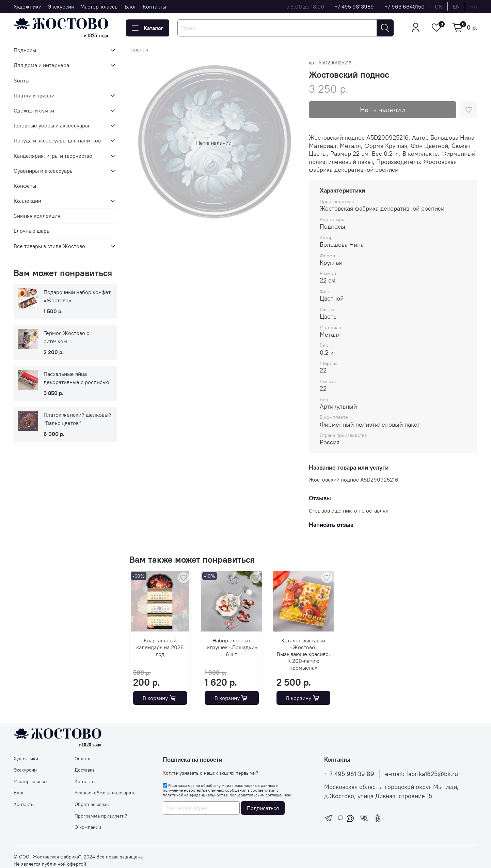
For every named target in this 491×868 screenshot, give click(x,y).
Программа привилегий (101, 816)
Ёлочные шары (32, 231)
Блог (131, 6)
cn (439, 6)
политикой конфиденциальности (194, 795)
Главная (139, 49)
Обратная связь (92, 804)
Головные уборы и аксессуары (51, 125)
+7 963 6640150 (405, 6)
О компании (88, 827)
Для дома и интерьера (41, 65)
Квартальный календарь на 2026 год (160, 647)
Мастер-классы (99, 6)
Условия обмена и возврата (105, 793)
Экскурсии (61, 6)
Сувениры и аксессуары (44, 171)
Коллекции (27, 201)
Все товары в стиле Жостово (49, 246)
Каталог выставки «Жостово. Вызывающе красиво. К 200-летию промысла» (303, 654)
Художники (28, 6)
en (456, 6)
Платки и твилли (34, 95)
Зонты (21, 80)
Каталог (148, 28)
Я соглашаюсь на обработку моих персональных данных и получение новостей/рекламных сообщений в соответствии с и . (227, 790)
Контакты (154, 6)
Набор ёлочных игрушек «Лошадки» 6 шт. (232, 647)
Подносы (25, 50)
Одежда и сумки (34, 110)
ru (474, 6)
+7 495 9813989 (354, 6)
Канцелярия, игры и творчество (53, 156)
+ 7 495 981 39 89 (349, 774)
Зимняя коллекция (37, 216)
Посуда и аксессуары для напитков (57, 140)
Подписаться (263, 808)
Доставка (85, 770)
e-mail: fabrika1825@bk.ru (422, 774)
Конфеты (25, 186)
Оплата (82, 759)
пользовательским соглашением (260, 795)
